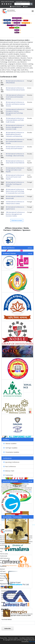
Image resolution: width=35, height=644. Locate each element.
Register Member (16, 6)
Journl (2, 580)
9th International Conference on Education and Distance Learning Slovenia (15, 104)
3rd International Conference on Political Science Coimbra (15, 203)
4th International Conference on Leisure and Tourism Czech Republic (15, 177)
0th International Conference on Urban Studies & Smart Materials (15, 162)
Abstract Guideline (10, 444)
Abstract (2, 569)
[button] (3, 384)
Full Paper (3, 571)
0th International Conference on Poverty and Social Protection (15, 148)
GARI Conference (7, 520)
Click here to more (17, 220)
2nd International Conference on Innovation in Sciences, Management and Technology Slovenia (15, 112)
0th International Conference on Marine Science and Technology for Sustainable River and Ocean (15, 191)
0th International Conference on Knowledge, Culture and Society (15, 155)
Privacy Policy (4, 638)
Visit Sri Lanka (4, 554)
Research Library (5, 560)
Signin (26, 6)
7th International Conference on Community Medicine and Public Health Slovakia (15, 120)
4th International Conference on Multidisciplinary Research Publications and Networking (15, 134)
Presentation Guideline (11, 452)
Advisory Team (9, 471)
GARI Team (32, 642)
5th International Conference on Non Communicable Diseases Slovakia (15, 141)
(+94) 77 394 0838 (11, 606)
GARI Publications (5, 558)
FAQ (1, 551)
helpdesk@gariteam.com (23, 2)
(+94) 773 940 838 (8, 2)
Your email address (7, 619)
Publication (3, 574)
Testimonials (8, 475)
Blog (1, 563)
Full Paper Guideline (10, 448)
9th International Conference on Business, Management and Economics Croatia (15, 127)
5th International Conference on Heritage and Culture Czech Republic (15, 170)
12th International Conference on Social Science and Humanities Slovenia (15, 97)
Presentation (4, 576)
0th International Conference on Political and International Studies (15, 89)
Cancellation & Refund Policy (27, 638)
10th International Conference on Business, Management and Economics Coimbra (15, 214)
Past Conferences (10, 466)
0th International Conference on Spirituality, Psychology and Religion (15, 184)
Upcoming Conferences (11, 462)
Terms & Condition (13, 638)
